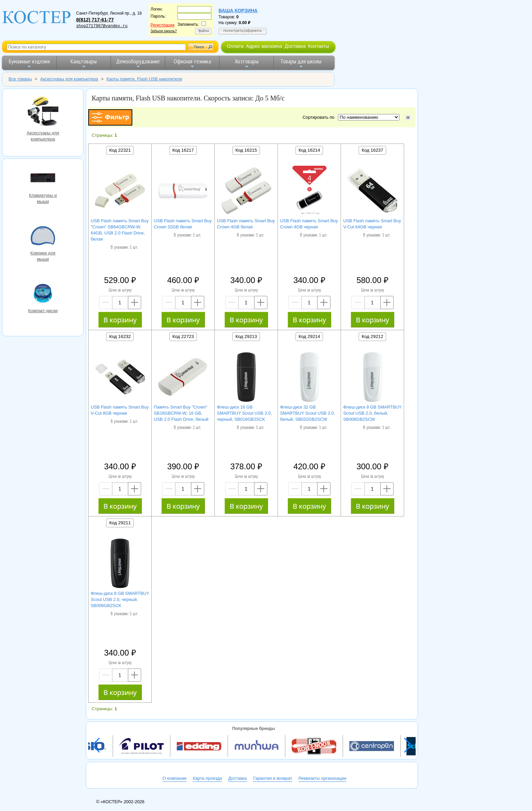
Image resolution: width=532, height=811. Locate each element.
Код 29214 (309, 336)
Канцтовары (84, 63)
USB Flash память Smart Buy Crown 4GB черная (309, 224)
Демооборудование (138, 63)
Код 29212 (372, 336)
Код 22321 (120, 150)
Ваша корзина (238, 11)
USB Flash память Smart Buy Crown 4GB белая (246, 224)
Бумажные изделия (29, 63)
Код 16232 (120, 336)
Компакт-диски (43, 294)
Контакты (319, 46)
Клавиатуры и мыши (43, 179)
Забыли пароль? (164, 31)
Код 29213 (246, 336)
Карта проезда (207, 778)
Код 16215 (246, 150)
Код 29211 (120, 523)
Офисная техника (192, 63)
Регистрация (163, 25)
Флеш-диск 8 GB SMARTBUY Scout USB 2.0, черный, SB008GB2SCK (120, 599)
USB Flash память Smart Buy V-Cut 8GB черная (120, 410)
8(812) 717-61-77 (95, 20)
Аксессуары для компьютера (43, 112)
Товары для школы (301, 63)
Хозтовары (247, 63)
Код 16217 (183, 150)
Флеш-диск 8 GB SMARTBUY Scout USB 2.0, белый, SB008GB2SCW (373, 413)
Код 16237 (372, 150)
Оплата (235, 46)
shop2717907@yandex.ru (102, 26)
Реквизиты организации (322, 778)
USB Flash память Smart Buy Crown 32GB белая (183, 224)
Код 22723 (183, 336)
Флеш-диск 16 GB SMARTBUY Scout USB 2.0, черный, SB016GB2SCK (245, 413)
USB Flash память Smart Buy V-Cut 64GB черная (372, 224)
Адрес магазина (264, 46)
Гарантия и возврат (273, 778)
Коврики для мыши (43, 237)
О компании (175, 778)
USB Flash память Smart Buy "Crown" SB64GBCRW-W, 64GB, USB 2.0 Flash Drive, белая (120, 230)
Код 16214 (309, 150)
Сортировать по (320, 117)
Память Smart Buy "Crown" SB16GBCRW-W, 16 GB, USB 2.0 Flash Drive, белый (181, 413)
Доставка (295, 46)
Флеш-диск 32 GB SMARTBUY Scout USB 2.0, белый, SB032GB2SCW (308, 413)
